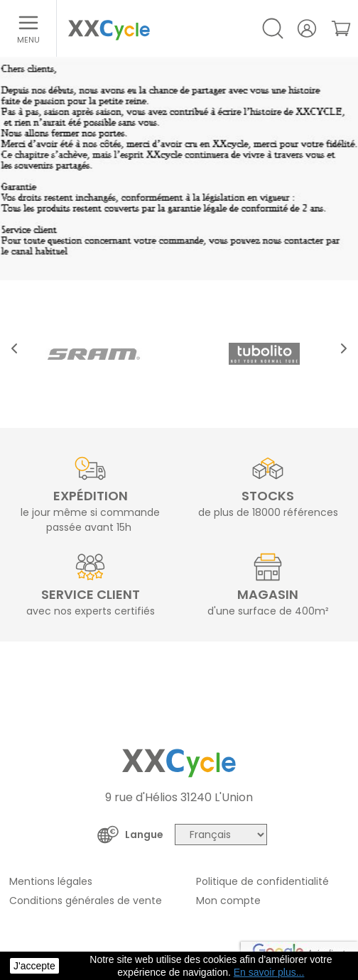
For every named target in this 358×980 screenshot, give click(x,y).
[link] (341, 28)
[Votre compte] (307, 28)
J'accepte (34, 966)
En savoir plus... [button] (269, 972)
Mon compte (228, 901)
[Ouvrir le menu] (28, 28)
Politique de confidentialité (262, 881)
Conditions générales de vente (86, 901)
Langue (144, 835)
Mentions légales (51, 881)
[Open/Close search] (273, 28)
